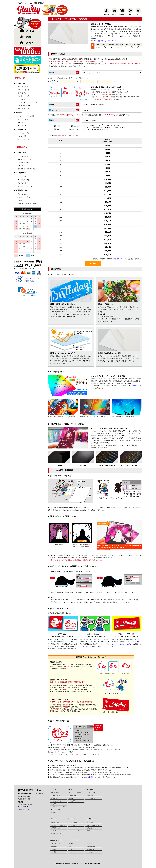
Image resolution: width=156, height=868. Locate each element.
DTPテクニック (55, 849)
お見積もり (29, 43)
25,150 (108, 247)
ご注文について (53, 819)
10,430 (108, 179)
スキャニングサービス (25, 186)
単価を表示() (65, 135)
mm (54, 83)
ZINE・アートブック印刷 (26, 116)
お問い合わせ (30, 31)
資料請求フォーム (136, 386)
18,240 (108, 213)
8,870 (108, 172)
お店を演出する (21, 130)
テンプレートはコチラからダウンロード (103, 41)
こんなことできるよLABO (56, 840)
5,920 (108, 157)
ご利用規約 (21, 166)
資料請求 (28, 37)
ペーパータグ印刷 (23, 139)
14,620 (108, 198)
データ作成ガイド (23, 180)
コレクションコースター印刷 (27, 102)
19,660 (108, 221)
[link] (28, 291)
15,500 (108, 202)
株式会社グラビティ (72, 864)
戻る (93, 263)
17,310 (108, 210)
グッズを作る (20, 83)
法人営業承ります (91, 849)
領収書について (23, 200)
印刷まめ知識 (54, 846)
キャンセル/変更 (23, 156)
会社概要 (71, 843)
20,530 (108, 225)
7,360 (108, 164)
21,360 (108, 228)
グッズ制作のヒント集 (56, 852)
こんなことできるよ (56, 843)
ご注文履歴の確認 (23, 162)
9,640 (108, 176)
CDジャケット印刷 (24, 105)
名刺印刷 (20, 122)
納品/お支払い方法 (24, 197)
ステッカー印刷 (23, 87)
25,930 (108, 251)
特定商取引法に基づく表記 (26, 169)
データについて (71, 819)
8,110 (108, 168)
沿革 (70, 846)
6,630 (108, 161)
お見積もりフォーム (120, 259)
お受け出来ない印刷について (58, 825)
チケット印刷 (22, 126)
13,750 (108, 194)
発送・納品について (90, 819)
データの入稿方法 (23, 177)
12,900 (108, 191)
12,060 (108, 187)
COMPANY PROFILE (73, 840)
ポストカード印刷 (23, 90)
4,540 (108, 149)
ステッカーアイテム (24, 109)
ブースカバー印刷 (23, 133)
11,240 (108, 183)
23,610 (108, 240)
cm (54, 80)
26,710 (108, 255)
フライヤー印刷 (23, 119)
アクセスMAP (72, 849)
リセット (116, 82)
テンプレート (22, 183)
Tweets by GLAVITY (24, 810)
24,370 (108, 243)
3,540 (108, 145)
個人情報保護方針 (91, 846)
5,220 (108, 153)
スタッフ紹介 (72, 852)
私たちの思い (90, 843)
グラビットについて (92, 852)
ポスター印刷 (22, 136)
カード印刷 (21, 99)
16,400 (108, 206)
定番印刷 (19, 113)
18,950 (108, 217)
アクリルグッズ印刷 (24, 96)
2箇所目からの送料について (27, 203)
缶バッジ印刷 (22, 93)
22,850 (108, 236)
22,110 (108, 232)
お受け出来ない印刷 (24, 159)
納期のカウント (23, 194)
